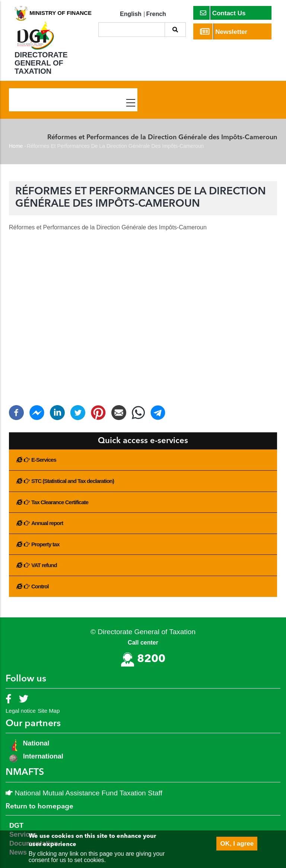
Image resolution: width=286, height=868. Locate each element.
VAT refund (44, 565)
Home (16, 146)
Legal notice (21, 711)
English (131, 14)
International (43, 756)
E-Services (44, 460)
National (35, 743)
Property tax (45, 544)
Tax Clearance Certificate (60, 502)
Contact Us (223, 13)
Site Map (49, 711)
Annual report (47, 523)
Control (40, 586)
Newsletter (224, 31)
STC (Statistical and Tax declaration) (73, 481)
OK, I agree (237, 844)
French (156, 14)
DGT (16, 826)
